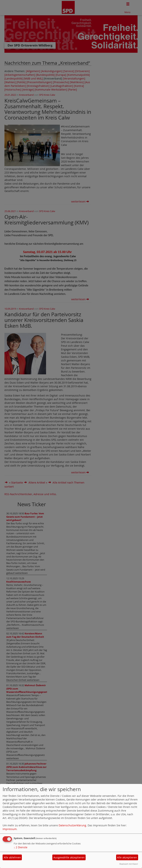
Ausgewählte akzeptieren (69, 857)
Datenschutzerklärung (72, 825)
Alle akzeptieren (127, 857)
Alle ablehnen (12, 857)
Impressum (10, 829)
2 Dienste (21, 847)
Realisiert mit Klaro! (129, 864)
